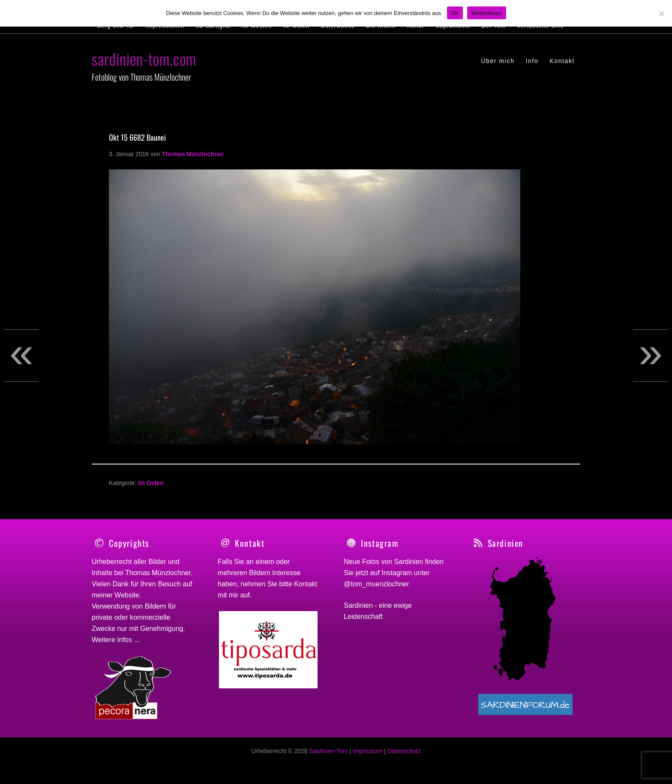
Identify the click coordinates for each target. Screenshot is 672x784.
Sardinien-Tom (328, 756)
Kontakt (306, 584)
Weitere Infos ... (116, 640)
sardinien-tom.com (144, 59)
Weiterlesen (487, 13)
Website (127, 595)
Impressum (367, 756)
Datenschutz (404, 756)
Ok (455, 13)
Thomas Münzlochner (158, 573)
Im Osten (151, 483)
